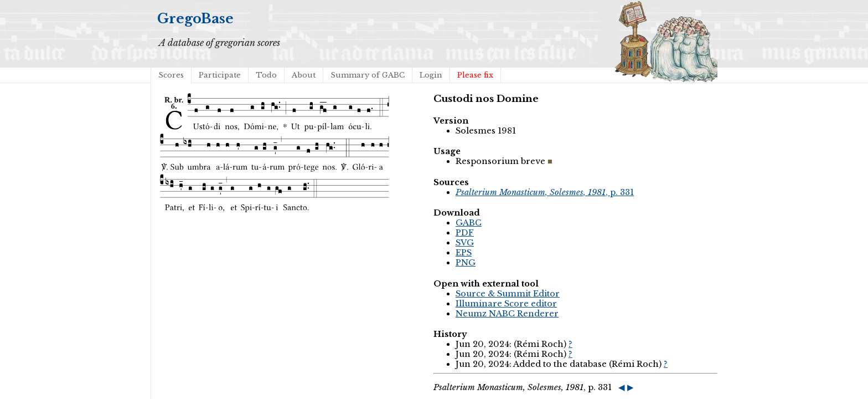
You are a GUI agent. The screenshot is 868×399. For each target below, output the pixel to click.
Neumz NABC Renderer (507, 314)
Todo (266, 75)
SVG (465, 243)
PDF (465, 233)
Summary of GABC (368, 75)
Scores (171, 75)
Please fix (475, 75)
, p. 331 (545, 192)
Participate (220, 75)
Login (431, 75)
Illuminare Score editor (506, 304)
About (304, 75)
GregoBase (195, 19)
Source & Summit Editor (508, 294)
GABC (469, 223)
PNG (466, 263)
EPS (464, 253)
